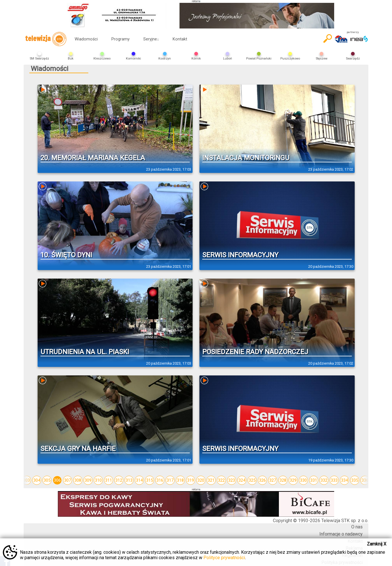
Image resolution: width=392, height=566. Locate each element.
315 (150, 480)
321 (211, 480)
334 (344, 480)
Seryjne (151, 39)
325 (252, 480)
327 (273, 480)
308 (78, 480)
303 (26, 480)
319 (191, 480)
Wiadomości (86, 39)
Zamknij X (377, 544)
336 (365, 480)
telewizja (46, 39)
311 (109, 480)
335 (355, 480)
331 (314, 480)
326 (262, 480)
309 (88, 480)
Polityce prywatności (224, 558)
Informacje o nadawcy (341, 534)
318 (180, 480)
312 (119, 480)
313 (129, 480)
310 (98, 480)
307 (68, 480)
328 (283, 480)
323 (232, 480)
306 (57, 480)
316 (160, 480)
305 (47, 480)
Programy (121, 39)
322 (221, 480)
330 (303, 480)
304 (37, 480)
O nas (357, 527)
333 (334, 480)
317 (170, 480)
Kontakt (180, 39)
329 (293, 480)
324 (242, 480)
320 (201, 480)
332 (324, 480)
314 (139, 480)
